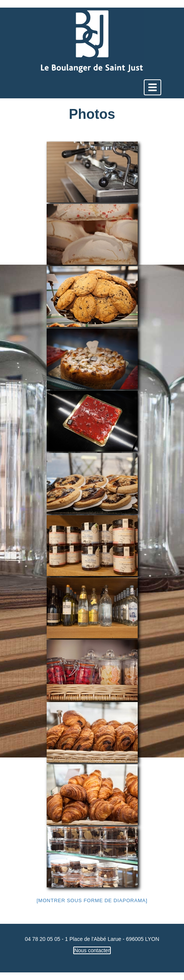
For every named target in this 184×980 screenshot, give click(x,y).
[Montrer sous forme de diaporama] (92, 900)
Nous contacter (92, 950)
